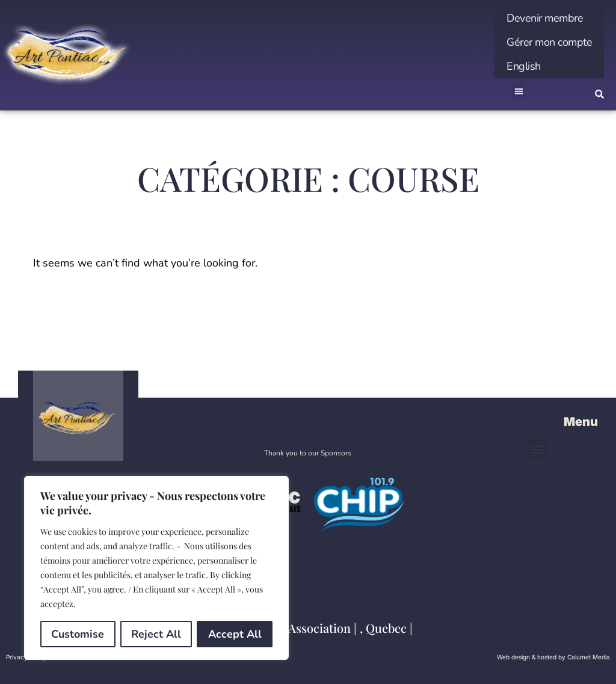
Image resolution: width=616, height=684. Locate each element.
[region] (156, 568)
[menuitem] (549, 66)
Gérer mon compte (549, 42)
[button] (519, 91)
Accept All (235, 634)
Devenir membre (545, 18)
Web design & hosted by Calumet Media (553, 657)
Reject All (156, 634)
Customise (78, 634)
